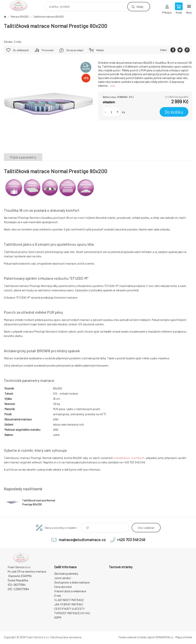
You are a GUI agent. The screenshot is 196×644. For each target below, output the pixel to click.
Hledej (140, 7)
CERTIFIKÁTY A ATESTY (69, 609)
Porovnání (48, 50)
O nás (58, 596)
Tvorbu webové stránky (132, 637)
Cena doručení (63, 587)
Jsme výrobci (63, 578)
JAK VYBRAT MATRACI (69, 604)
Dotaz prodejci (75, 50)
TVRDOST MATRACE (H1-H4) (72, 613)
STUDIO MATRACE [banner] (21, 6)
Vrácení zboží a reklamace (70, 591)
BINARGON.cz (165, 637)
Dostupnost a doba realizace (72, 582)
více (113, 86)
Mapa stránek (184, 637)
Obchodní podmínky (66, 574)
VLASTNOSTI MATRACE (69, 600)
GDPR (58, 617)
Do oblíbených (21, 50)
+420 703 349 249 (131, 540)
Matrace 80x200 (20, 17)
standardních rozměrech (129, 458)
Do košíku (174, 112)
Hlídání (100, 50)
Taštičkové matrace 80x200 (48, 17)
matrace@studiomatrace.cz (82, 540)
